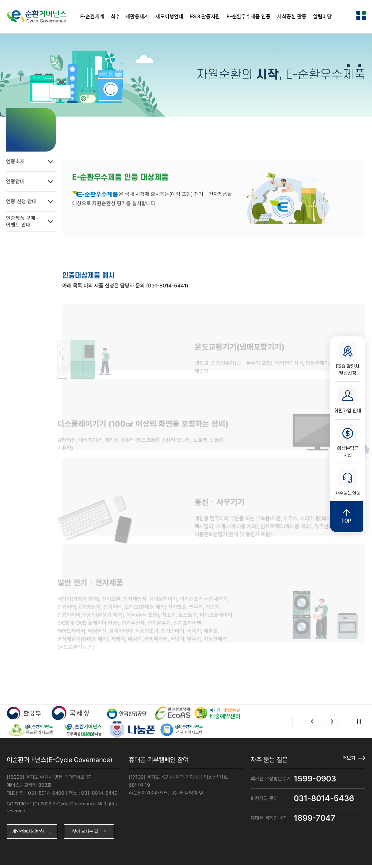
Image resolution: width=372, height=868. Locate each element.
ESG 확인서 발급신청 (348, 358)
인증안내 (35, 180)
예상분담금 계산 (348, 442)
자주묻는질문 (348, 484)
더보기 (348, 760)
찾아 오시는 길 (90, 834)
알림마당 (322, 16)
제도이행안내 (169, 16)
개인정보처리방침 (30, 834)
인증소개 (35, 160)
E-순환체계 (92, 16)
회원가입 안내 (348, 400)
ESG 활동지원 (205, 16)
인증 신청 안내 (35, 200)
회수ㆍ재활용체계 (130, 16)
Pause (359, 723)
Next (332, 723)
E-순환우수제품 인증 (249, 16)
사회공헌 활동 (292, 16)
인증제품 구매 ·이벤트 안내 (35, 220)
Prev (312, 723)
